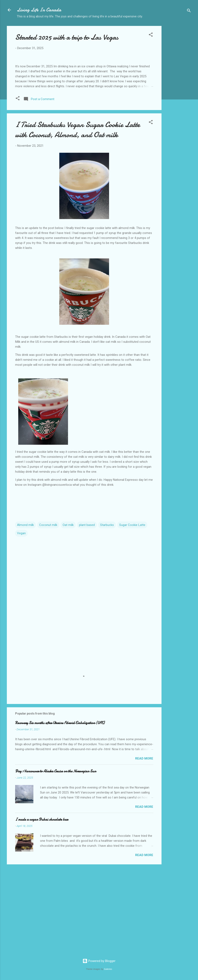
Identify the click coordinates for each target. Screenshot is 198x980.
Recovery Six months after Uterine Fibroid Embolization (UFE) (60, 811)
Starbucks (107, 613)
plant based (87, 613)
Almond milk (25, 613)
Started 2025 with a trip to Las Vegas (67, 37)
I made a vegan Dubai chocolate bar (42, 907)
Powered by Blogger (99, 961)
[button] (151, 35)
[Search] (189, 11)
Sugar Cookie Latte (132, 613)
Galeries (108, 969)
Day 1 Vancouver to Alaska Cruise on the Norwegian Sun (56, 859)
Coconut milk (48, 613)
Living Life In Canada (39, 10)
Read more (144, 846)
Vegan (21, 621)
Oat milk (68, 613)
